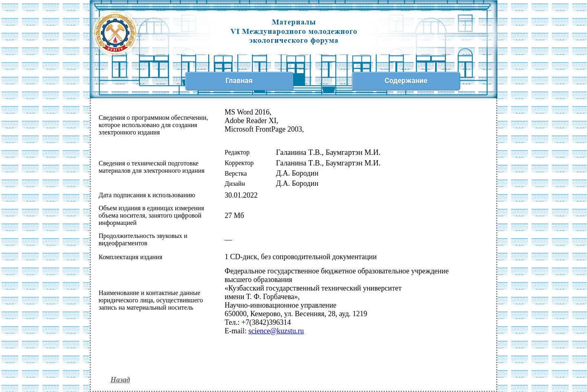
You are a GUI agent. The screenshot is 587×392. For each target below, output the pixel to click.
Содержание (406, 81)
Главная (239, 81)
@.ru (276, 331)
